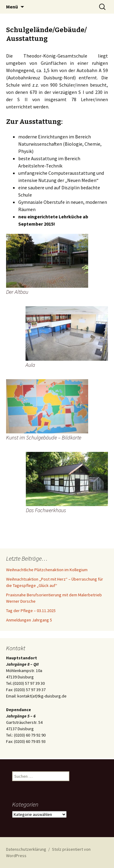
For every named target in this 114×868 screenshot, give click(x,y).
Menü (12, 7)
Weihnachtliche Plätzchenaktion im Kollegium (47, 570)
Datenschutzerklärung (26, 849)
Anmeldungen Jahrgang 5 (29, 620)
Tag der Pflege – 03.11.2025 (31, 611)
